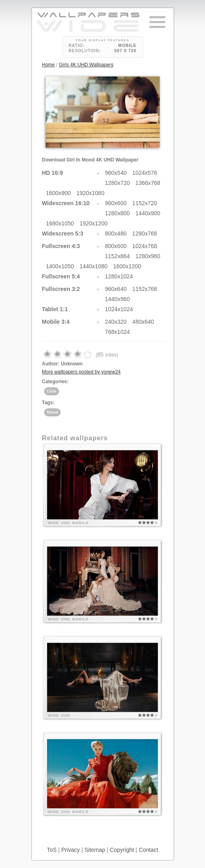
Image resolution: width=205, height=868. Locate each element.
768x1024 (118, 332)
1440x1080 (94, 266)
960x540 (116, 173)
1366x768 (148, 183)
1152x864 (118, 256)
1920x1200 (94, 223)
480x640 (143, 322)
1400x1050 (60, 266)
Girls (52, 391)
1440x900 (148, 213)
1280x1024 (119, 276)
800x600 (116, 246)
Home (49, 65)
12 (106, 121)
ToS (52, 850)
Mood (53, 412)
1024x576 (145, 173)
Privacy (70, 850)
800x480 (116, 233)
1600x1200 (127, 266)
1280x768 (145, 233)
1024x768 (145, 246)
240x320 (116, 322)
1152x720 (145, 203)
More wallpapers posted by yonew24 (81, 372)
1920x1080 (90, 193)
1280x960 (148, 256)
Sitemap (95, 850)
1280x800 (118, 213)
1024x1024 (119, 309)
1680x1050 (60, 223)
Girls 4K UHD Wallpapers (86, 65)
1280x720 (118, 183)
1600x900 (59, 193)
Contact (148, 850)
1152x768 (145, 289)
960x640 (116, 289)
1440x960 (118, 299)
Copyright (122, 850)
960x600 (116, 203)
